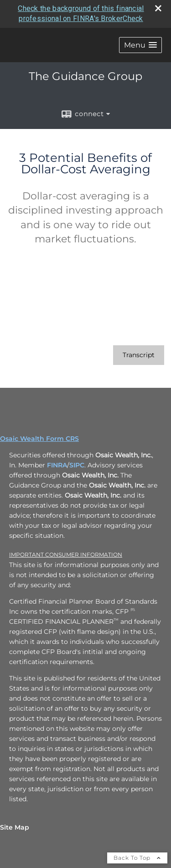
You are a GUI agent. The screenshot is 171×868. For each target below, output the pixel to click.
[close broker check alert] (158, 8)
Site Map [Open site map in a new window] (15, 827)
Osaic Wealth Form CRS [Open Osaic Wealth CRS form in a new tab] (39, 439)
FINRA (57, 465)
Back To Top (137, 858)
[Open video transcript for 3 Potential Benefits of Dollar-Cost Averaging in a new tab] (139, 355)
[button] (140, 45)
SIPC (77, 465)
